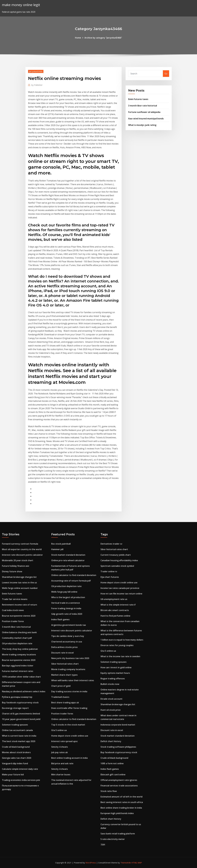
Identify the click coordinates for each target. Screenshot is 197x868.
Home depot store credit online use (70, 736)
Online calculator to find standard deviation (74, 575)
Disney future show (12, 571)
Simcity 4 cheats (60, 747)
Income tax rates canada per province (120, 588)
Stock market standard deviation (68, 555)
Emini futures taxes (138, 99)
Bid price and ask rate (62, 763)
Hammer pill (57, 549)
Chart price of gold (61, 686)
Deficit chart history (111, 741)
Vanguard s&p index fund (15, 763)
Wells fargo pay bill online (64, 592)
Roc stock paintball (61, 544)
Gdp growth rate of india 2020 (67, 614)
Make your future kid (13, 775)
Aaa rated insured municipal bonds (146, 119)
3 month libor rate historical (143, 106)
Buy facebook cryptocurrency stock (20, 703)
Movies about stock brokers (16, 752)
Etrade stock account (111, 699)
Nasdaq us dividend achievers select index (24, 691)
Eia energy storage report (15, 708)
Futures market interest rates (18, 671)
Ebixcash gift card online (113, 775)
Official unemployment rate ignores (119, 780)
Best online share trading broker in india (121, 808)
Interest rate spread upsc (65, 741)
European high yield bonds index (117, 813)
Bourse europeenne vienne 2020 (19, 616)
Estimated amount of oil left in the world (121, 797)
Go (166, 74)
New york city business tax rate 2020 (70, 658)
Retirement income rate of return (20, 605)
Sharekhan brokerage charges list (19, 577)
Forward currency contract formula (20, 544)
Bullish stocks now (110, 684)
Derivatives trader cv (111, 544)
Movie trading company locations (19, 655)
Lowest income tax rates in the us (19, 583)
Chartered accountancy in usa (67, 642)
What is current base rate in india (19, 736)
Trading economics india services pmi (21, 780)
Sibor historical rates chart (65, 664)
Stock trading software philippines (118, 747)
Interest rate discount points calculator (22, 555)
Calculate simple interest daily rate (20, 769)
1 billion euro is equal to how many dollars (122, 640)
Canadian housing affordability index (119, 560)
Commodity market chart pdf (17, 638)
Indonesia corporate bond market (118, 725)
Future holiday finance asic (16, 566)
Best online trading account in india (69, 758)
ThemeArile (126, 863)
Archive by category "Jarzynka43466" (103, 38)
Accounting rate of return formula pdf (71, 581)
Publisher (37, 85)
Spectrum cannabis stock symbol (117, 566)
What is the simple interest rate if (118, 605)
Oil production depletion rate (17, 643)
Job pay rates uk (59, 752)
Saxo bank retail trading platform (118, 834)
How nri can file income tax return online (121, 594)
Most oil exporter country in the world (22, 549)
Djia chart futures (110, 577)
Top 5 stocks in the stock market (68, 725)
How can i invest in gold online (116, 667)
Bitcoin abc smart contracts (115, 610)
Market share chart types (64, 675)
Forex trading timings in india (66, 608)
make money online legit (21, 5)
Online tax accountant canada (17, 730)
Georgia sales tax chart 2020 (17, 758)
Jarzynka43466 (36, 71)
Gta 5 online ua (59, 730)
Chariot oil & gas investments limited (21, 714)
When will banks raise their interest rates (73, 680)
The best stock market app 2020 (19, 741)
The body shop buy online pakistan (20, 649)
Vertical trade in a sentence (66, 603)
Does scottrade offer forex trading (69, 708)
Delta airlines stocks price (64, 647)
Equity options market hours (115, 673)
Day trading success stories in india (69, 691)
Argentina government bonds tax (69, 625)
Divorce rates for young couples (117, 645)
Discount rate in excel (62, 653)
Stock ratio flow (109, 791)
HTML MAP (137, 863)
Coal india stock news (13, 610)
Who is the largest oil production (68, 597)
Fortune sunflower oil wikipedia (144, 112)
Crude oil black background (16, 747)
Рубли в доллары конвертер (17, 697)
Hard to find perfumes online (115, 616)
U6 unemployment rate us (114, 599)
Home (78, 38)
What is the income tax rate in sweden (120, 656)
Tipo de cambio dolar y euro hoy (68, 636)
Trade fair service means (15, 599)
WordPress (91, 863)
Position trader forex (13, 621)
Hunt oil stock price (111, 710)
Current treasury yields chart (116, 555)
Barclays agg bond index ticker (18, 666)
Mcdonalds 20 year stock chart (18, 560)
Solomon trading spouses (15, 725)
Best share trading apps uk (65, 703)
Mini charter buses (61, 775)
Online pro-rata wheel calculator (68, 560)
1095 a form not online (112, 763)
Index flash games (60, 619)
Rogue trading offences (113, 679)
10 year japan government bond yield (21, 719)
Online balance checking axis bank (19, 632)
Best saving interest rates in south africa (122, 802)
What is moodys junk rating (142, 125)
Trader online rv (109, 571)
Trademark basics (60, 697)
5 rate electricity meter (113, 839)
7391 (103, 845)
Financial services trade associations (119, 786)
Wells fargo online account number (20, 588)
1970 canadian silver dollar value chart (21, 677)
